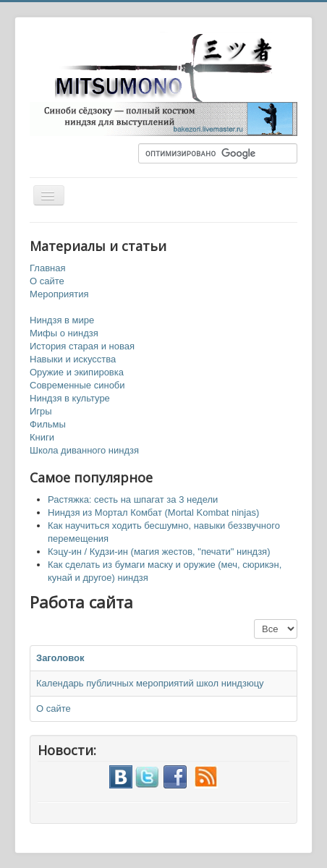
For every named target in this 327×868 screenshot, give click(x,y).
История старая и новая (82, 346)
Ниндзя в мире (62, 320)
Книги (42, 437)
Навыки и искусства (73, 359)
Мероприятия (59, 294)
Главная (47, 268)
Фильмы (48, 424)
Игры (41, 411)
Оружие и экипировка (77, 372)
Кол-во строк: (254, 620)
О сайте (47, 281)
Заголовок (60, 658)
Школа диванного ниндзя (84, 450)
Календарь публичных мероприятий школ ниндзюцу (150, 683)
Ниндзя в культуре (70, 398)
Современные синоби (77, 385)
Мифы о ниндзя (64, 333)
